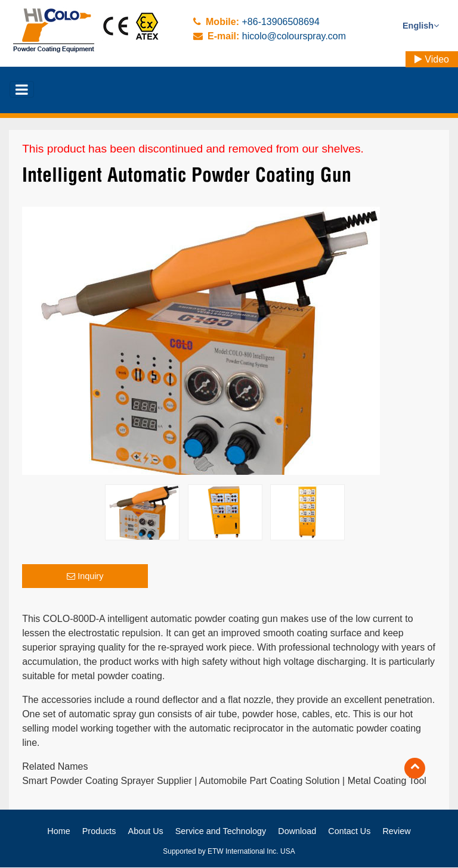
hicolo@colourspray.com (294, 36)
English (421, 26)
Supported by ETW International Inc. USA (229, 852)
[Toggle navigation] (22, 89)
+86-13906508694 (280, 22)
